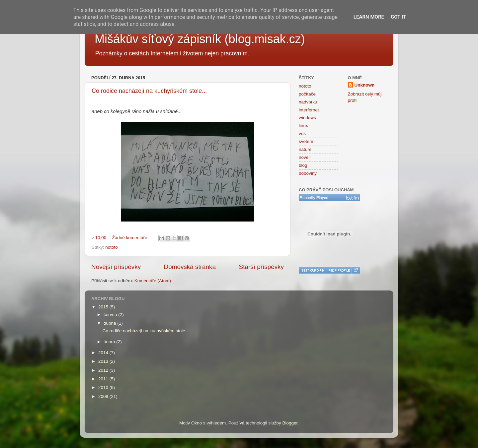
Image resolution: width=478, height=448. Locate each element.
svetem (306, 141)
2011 (104, 379)
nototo (112, 247)
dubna (110, 323)
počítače (307, 94)
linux (303, 126)
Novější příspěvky (116, 267)
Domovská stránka (190, 267)
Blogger (290, 423)
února (110, 342)
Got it (398, 17)
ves (302, 133)
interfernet (309, 110)
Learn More (369, 17)
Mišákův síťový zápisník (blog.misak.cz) (200, 39)
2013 (104, 361)
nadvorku (308, 102)
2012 (104, 370)
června (111, 315)
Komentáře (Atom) (153, 281)
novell (305, 157)
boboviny (308, 173)
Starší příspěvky (261, 267)
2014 (104, 353)
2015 (104, 307)
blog (303, 165)
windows (307, 118)
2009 (104, 396)
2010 (104, 387)
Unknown (365, 85)
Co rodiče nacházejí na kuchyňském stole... (149, 91)
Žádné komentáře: (131, 238)
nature (305, 149)
